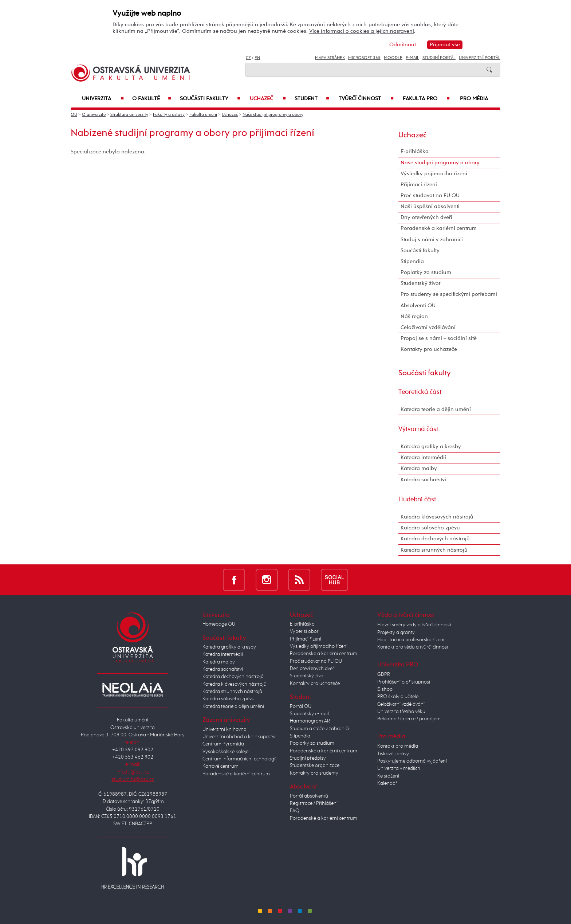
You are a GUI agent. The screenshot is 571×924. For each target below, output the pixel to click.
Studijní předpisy (308, 758)
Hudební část (417, 500)
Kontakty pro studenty (314, 773)
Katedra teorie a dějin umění (436, 409)
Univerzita (103, 99)
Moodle (393, 58)
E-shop (385, 689)
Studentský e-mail (309, 714)
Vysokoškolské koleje (225, 752)
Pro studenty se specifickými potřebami (449, 294)
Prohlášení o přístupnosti (404, 682)
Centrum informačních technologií (239, 759)
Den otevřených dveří (313, 669)
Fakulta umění (203, 115)
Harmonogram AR (310, 721)
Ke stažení (388, 776)
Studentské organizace (315, 766)
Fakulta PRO (426, 99)
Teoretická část (420, 392)
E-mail (412, 58)
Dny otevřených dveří (426, 217)
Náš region (414, 316)
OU (74, 115)
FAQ (295, 811)
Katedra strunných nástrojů (434, 550)
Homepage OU (219, 624)
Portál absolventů (309, 796)
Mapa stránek (330, 58)
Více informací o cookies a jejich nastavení (362, 31)
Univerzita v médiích (399, 768)
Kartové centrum (220, 766)
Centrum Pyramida (223, 744)
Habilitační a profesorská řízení (411, 640)
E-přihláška (415, 151)
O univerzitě (94, 115)
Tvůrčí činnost (366, 99)
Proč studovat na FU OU (430, 195)
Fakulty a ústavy (169, 115)
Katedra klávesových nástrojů (437, 517)
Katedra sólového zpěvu (430, 528)
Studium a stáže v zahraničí (319, 729)
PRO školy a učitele (398, 697)
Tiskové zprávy (393, 754)
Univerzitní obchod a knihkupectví (239, 737)
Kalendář (387, 783)
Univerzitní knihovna (225, 729)
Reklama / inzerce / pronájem (409, 719)
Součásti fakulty (210, 99)
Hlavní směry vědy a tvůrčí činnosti (414, 625)
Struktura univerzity (129, 115)
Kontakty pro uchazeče (429, 349)
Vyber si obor (304, 631)
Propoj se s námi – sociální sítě (439, 338)
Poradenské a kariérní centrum (439, 228)
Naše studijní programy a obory (273, 115)
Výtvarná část (418, 429)
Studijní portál (439, 58)
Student (312, 99)
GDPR (384, 674)
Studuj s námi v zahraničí (432, 240)
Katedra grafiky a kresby (431, 447)
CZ (248, 58)
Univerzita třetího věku (401, 712)
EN (257, 58)
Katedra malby (419, 468)
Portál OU (301, 706)
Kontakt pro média (398, 746)
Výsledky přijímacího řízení (434, 174)
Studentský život (420, 283)
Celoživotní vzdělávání (428, 327)
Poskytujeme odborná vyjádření (412, 761)
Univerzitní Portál (480, 58)
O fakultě (152, 99)
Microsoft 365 (364, 58)
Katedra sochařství (423, 480)
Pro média (474, 99)
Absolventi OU (418, 306)
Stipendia (412, 261)
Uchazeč (268, 99)
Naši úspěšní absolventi (430, 206)
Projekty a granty (396, 633)
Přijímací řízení (419, 185)
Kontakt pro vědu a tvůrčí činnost (413, 647)
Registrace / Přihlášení (314, 803)
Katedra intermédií (423, 457)
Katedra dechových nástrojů (435, 539)
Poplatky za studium (426, 272)
